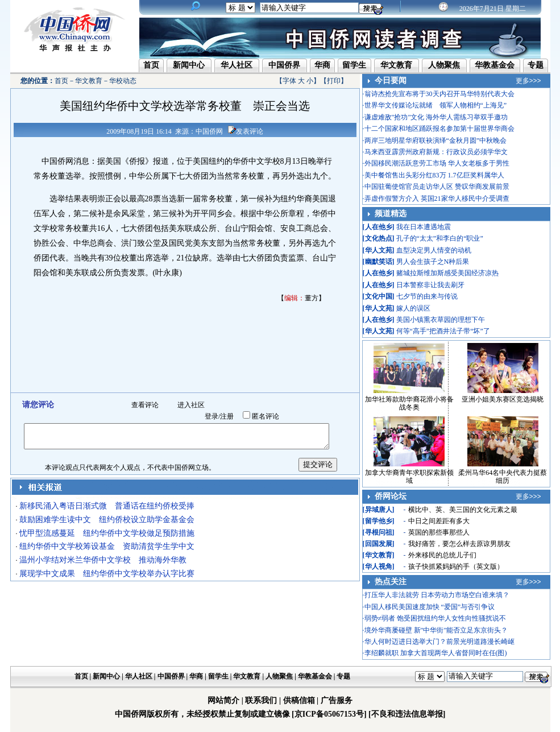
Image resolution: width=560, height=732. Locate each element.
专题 (536, 65)
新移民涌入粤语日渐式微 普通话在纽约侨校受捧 (107, 506)
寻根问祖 (379, 532)
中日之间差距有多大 (439, 521)
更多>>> (528, 81)
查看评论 (145, 405)
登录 (211, 416)
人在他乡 (379, 227)
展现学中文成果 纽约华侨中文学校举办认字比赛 (107, 574)
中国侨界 (284, 65)
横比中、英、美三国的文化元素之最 (463, 510)
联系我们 (261, 700)
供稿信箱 (299, 700)
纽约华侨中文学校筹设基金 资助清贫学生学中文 (107, 546)
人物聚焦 (444, 65)
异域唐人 (379, 510)
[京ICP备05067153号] (329, 714)
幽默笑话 (379, 262)
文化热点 (379, 238)
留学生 (354, 65)
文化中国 (379, 296)
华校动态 (123, 81)
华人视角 (379, 566)
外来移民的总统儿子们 (442, 555)
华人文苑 (379, 250)
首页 (151, 65)
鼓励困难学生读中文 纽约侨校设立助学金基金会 (107, 520)
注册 (227, 416)
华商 (322, 65)
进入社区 (191, 405)
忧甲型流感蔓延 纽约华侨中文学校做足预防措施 (107, 533)
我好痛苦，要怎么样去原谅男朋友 (459, 544)
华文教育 (396, 65)
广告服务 (337, 700)
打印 (334, 81)
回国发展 (379, 544)
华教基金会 (495, 65)
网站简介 (223, 700)
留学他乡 (379, 521)
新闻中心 (189, 65)
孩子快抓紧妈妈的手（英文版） (456, 566)
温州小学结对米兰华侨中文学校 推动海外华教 (103, 560)
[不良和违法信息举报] (407, 714)
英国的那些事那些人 (439, 532)
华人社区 (237, 65)
